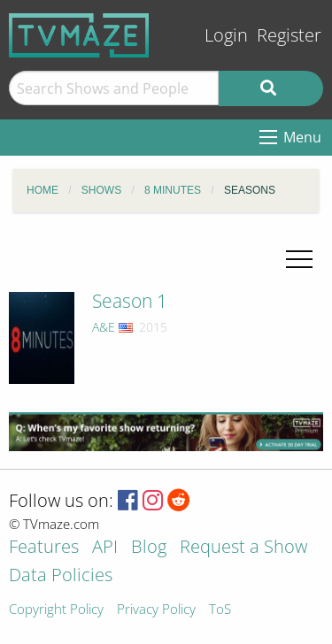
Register (289, 35)
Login (226, 35)
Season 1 (130, 301)
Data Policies (61, 576)
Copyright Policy (56, 610)
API (105, 548)
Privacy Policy (156, 610)
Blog (149, 548)
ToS (220, 610)
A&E (104, 327)
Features (44, 548)
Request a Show (243, 548)
